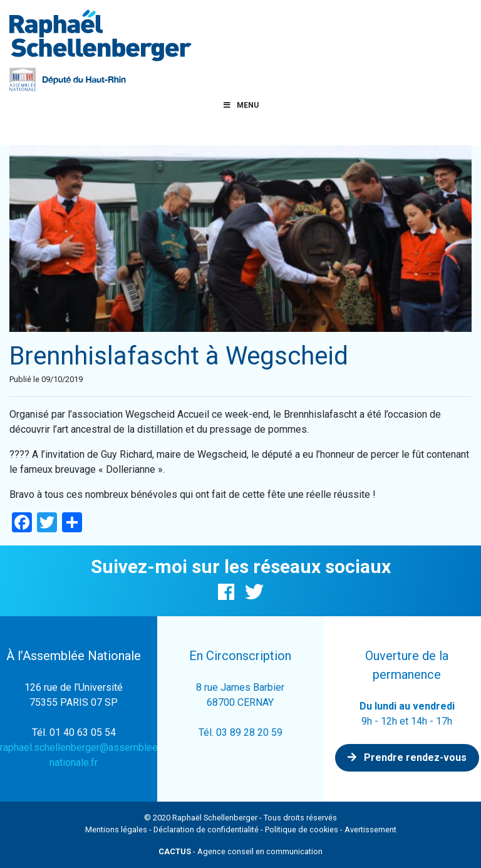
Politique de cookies (302, 829)
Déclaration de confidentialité (206, 829)
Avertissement (370, 829)
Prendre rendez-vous (407, 757)
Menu (240, 105)
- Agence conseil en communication (240, 851)
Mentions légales (116, 829)
